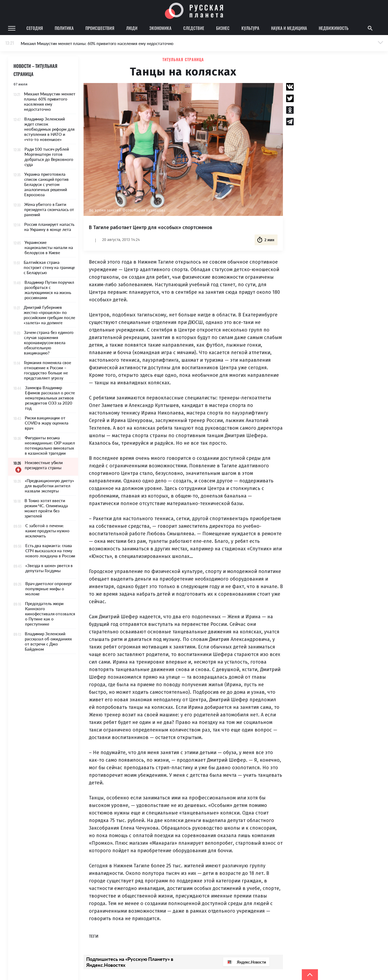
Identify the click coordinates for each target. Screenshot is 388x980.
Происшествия (100, 28)
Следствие (194, 28)
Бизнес (223, 28)
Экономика (160, 28)
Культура (250, 28)
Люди (132, 28)
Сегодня (35, 28)
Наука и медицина (289, 28)
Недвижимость (334, 28)
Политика (64, 28)
